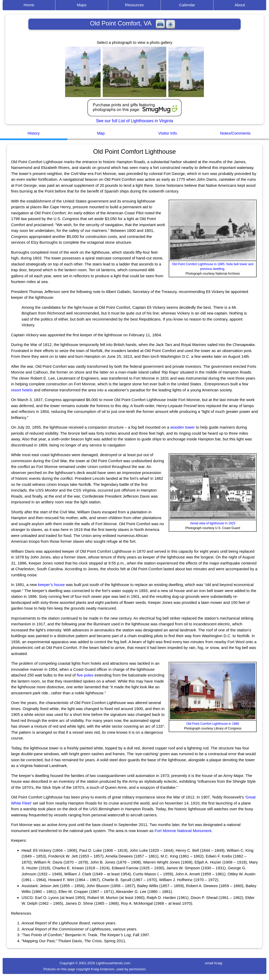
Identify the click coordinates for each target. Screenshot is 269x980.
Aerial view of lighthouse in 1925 (213, 523)
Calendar (187, 5)
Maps (82, 5)
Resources (134, 5)
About (240, 5)
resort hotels (22, 390)
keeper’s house (51, 585)
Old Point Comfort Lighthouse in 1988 (213, 724)
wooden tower (182, 427)
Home (29, 5)
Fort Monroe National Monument (183, 831)
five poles (85, 675)
